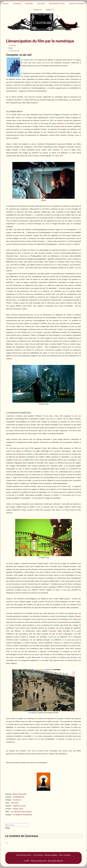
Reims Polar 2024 (20, 794)
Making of (38, 10)
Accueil (6, 4)
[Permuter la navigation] (7, 843)
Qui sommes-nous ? (24, 855)
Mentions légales (51, 855)
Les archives (38, 855)
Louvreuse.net (41, 861)
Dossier (10, 48)
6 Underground (18, 797)
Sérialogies (43, 763)
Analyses (41, 4)
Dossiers (29, 4)
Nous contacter (65, 855)
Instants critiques (77, 4)
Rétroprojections (57, 4)
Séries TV (50, 10)
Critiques (17, 4)
